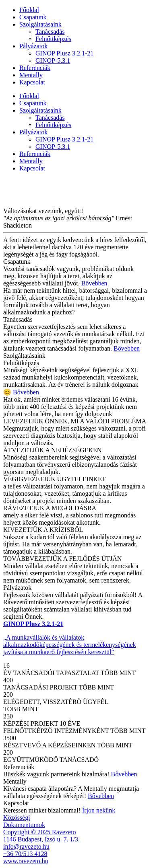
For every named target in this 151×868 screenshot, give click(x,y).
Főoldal (29, 10)
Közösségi (17, 818)
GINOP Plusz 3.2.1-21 (64, 53)
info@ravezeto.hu (26, 846)
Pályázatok (33, 46)
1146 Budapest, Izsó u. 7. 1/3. (41, 839)
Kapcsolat (32, 82)
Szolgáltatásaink (40, 24)
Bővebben (94, 283)
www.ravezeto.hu (26, 861)
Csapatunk (33, 17)
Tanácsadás (50, 32)
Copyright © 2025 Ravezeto (40, 832)
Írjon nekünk (99, 810)
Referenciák (35, 68)
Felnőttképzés (53, 39)
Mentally (31, 75)
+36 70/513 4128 (25, 854)
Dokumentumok (24, 825)
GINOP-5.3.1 (53, 61)
